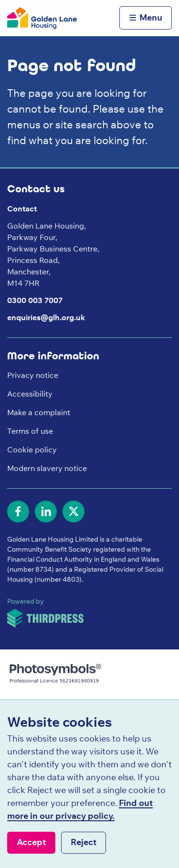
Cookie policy (32, 450)
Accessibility (30, 394)
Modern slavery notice (47, 468)
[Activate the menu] (146, 18)
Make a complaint (39, 412)
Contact (22, 209)
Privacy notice (33, 375)
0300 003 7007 (35, 300)
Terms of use (30, 431)
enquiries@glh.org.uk (46, 317)
